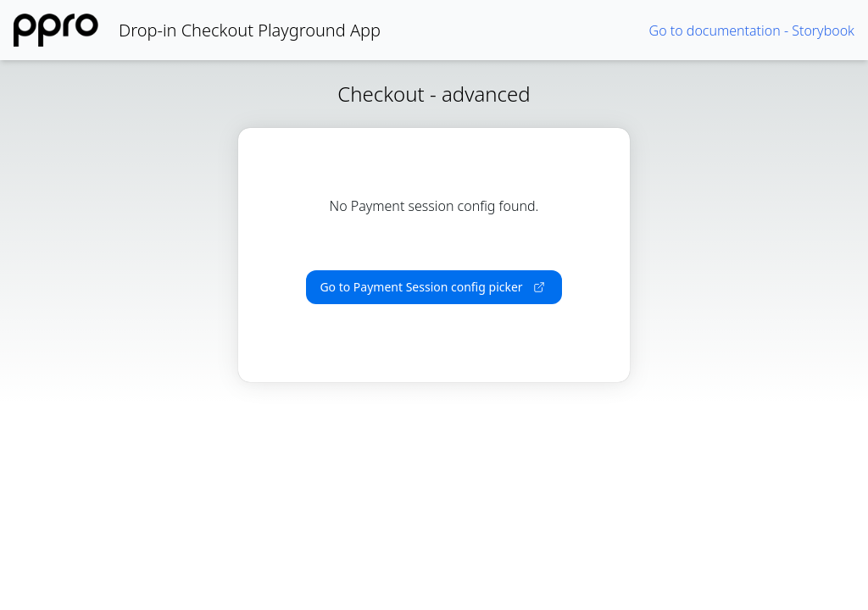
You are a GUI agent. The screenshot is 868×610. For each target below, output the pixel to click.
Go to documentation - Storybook (752, 30)
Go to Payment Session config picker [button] (432, 287)
